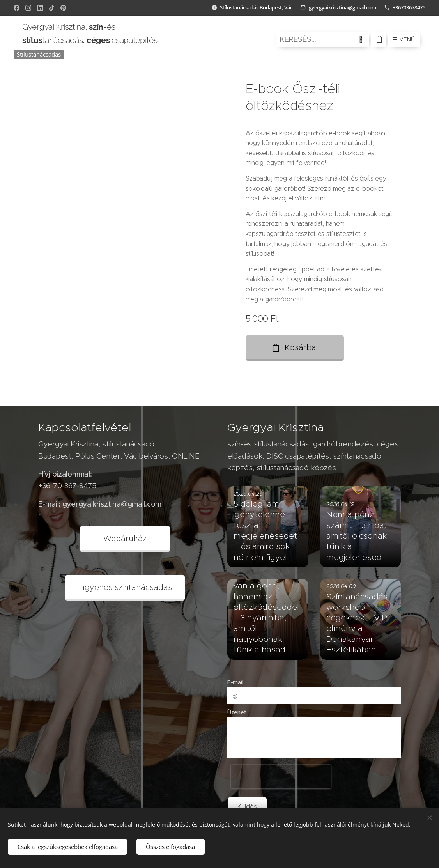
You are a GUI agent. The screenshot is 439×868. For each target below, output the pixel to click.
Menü (404, 39)
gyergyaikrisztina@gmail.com (343, 7)
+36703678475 (409, 7)
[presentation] (281, 777)
